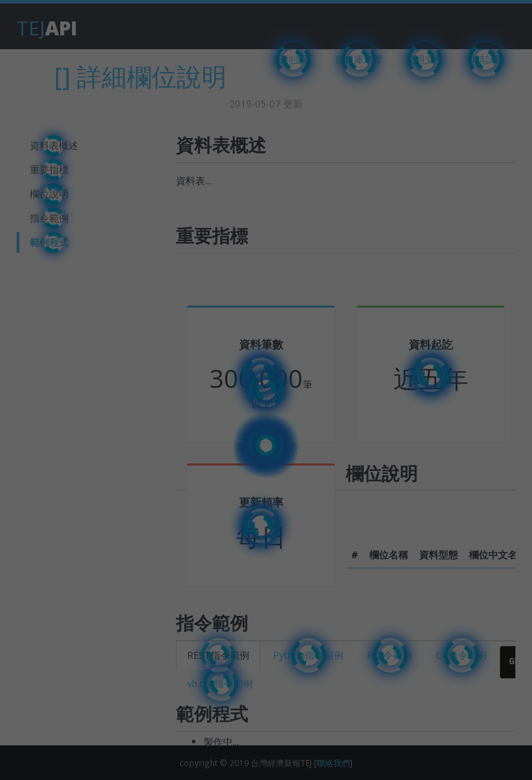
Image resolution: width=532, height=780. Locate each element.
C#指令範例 (461, 655)
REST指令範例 (218, 655)
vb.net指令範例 (220, 683)
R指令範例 (390, 655)
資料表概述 (54, 145)
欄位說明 (49, 194)
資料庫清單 (359, 59)
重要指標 (49, 169)
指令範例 (49, 218)
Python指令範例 (308, 655)
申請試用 (486, 59)
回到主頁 (293, 59)
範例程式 (49, 242)
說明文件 (425, 59)
